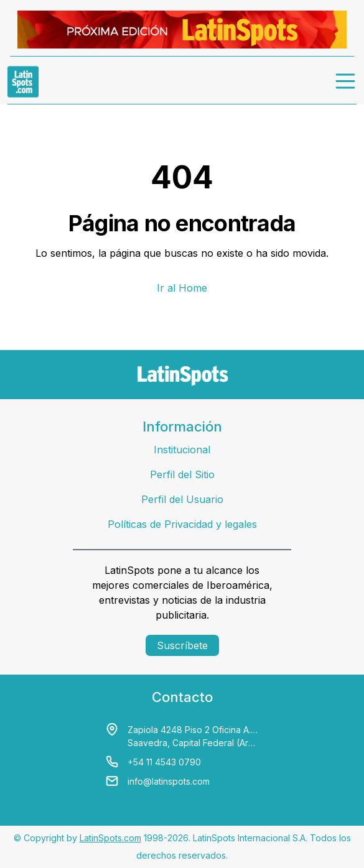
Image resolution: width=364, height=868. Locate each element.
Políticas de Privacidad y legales (182, 524)
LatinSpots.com (110, 838)
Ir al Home (182, 288)
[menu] (346, 81)
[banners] (182, 30)
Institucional (182, 450)
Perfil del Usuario (182, 499)
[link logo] (23, 81)
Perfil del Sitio (182, 474)
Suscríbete (182, 645)
